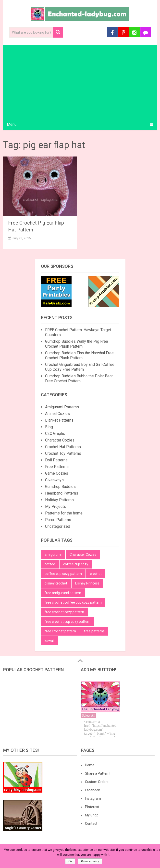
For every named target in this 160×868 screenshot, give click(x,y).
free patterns (94, 631)
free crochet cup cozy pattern (68, 622)
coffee (50, 564)
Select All (89, 716)
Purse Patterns (58, 520)
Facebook (92, 790)
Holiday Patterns (59, 500)
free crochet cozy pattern (64, 612)
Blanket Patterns (59, 420)
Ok (70, 861)
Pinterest (92, 807)
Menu (12, 124)
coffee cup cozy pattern (63, 574)
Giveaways (54, 480)
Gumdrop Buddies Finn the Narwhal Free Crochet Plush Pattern (79, 355)
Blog (49, 427)
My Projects (55, 506)
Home (90, 765)
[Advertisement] (80, 82)
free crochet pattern (60, 631)
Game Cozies (57, 473)
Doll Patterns (56, 460)
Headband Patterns (62, 493)
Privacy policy (90, 861)
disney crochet (56, 583)
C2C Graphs (55, 434)
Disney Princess (87, 583)
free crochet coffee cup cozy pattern (73, 602)
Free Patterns (57, 467)
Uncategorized (58, 526)
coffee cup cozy (76, 564)
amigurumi (53, 555)
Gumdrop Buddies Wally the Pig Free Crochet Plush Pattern (77, 344)
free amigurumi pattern (63, 593)
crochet (96, 574)
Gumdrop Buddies (60, 487)
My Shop (92, 815)
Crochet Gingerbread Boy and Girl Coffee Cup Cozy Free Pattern (80, 367)
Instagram (93, 798)
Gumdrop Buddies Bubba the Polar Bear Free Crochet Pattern (79, 378)
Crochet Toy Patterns (63, 453)
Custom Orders (97, 782)
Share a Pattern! (98, 773)
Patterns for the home (64, 513)
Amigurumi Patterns (62, 407)
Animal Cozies (57, 414)
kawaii (49, 641)
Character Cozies (60, 440)
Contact (91, 824)
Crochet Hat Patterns (63, 447)
